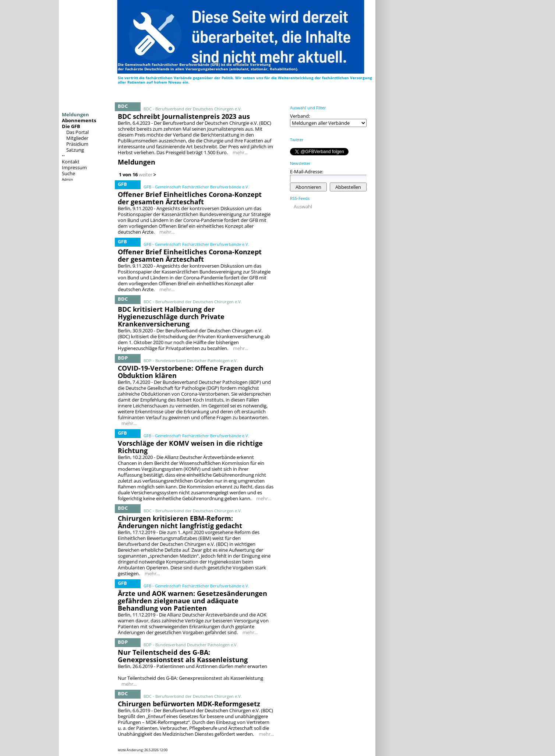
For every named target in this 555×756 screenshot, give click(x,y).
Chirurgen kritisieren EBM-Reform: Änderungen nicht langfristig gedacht (180, 522)
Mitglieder (77, 138)
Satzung (75, 150)
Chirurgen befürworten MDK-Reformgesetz (189, 704)
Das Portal (77, 132)
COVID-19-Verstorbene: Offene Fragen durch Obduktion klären (191, 372)
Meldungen (75, 114)
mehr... (240, 152)
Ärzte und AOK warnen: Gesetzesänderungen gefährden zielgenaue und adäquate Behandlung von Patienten (192, 601)
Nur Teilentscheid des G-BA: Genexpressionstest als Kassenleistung (183, 656)
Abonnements (79, 120)
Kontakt (71, 162)
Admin (67, 179)
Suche (68, 173)
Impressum (74, 167)
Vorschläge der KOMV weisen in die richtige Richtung (190, 447)
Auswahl (303, 206)
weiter (146, 174)
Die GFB (71, 126)
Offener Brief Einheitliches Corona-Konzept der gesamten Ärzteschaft (190, 198)
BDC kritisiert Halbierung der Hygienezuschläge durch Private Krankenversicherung (171, 317)
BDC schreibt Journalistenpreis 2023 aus (184, 116)
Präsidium (77, 144)
